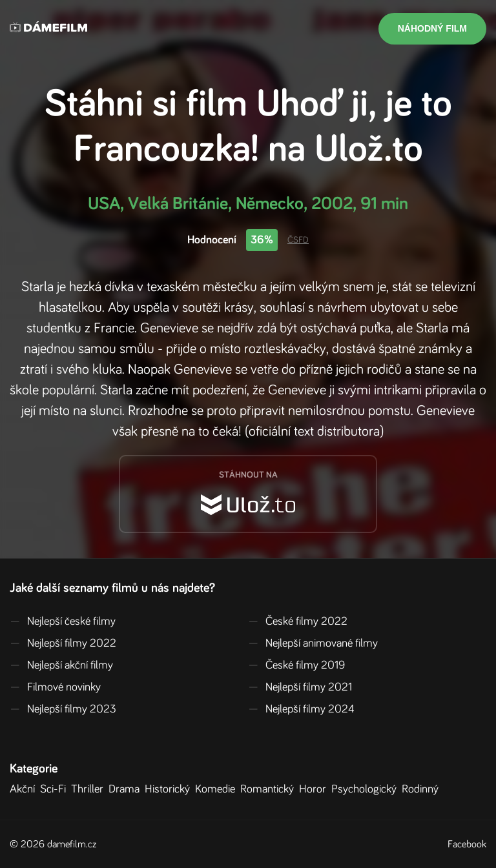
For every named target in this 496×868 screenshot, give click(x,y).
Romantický (270, 789)
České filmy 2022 (298, 621)
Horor (315, 789)
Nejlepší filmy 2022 (63, 643)
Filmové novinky (55, 687)
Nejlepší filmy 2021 (300, 687)
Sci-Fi (56, 789)
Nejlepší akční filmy (61, 665)
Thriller (90, 789)
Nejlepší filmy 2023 (63, 709)
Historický (170, 789)
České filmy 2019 (296, 665)
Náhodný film (432, 28)
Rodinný (423, 789)
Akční (25, 789)
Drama (127, 789)
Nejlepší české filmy (63, 621)
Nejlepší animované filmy (313, 643)
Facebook (467, 844)
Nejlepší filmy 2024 (301, 709)
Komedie (218, 789)
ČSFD (298, 240)
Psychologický (367, 789)
